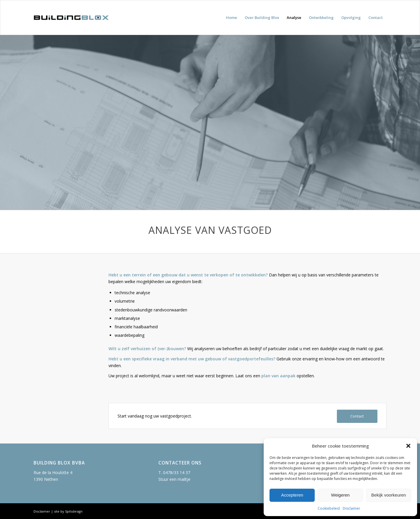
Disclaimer (351, 508)
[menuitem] (232, 17)
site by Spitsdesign (68, 511)
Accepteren (292, 495)
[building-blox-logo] (71, 17)
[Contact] (357, 416)
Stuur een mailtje (174, 479)
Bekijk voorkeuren (389, 495)
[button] (408, 446)
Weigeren (340, 495)
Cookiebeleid (329, 508)
